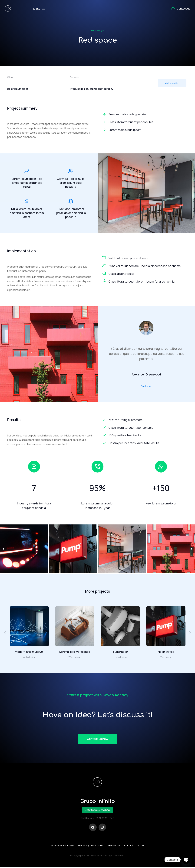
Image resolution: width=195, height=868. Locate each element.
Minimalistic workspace (75, 652)
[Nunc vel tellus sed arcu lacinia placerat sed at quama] (104, 266)
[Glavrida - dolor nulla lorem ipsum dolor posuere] (71, 171)
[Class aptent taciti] (104, 274)
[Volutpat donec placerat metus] (104, 258)
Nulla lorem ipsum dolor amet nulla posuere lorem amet (27, 213)
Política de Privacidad (63, 846)
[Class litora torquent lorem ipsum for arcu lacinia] (104, 281)
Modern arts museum (29, 652)
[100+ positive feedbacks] (145, 436)
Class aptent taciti (121, 274)
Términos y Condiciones (90, 846)
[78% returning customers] (145, 420)
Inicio (141, 846)
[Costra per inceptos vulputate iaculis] (145, 443)
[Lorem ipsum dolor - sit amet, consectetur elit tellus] (27, 171)
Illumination (120, 652)
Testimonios (114, 846)
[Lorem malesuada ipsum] (145, 130)
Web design (97, 30)
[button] (3, 550)
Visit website (172, 83)
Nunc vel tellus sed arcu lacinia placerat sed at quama (145, 266)
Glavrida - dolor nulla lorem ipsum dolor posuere (71, 183)
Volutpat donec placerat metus (130, 258)
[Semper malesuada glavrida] (145, 114)
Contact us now (98, 739)
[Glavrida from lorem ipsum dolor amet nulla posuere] (71, 202)
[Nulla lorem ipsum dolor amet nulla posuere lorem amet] (27, 202)
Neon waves (166, 652)
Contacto (129, 846)
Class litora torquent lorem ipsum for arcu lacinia (142, 282)
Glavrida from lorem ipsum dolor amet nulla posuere (71, 213)
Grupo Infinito (97, 802)
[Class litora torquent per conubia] (145, 122)
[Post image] (29, 627)
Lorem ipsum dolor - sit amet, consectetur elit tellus (27, 183)
